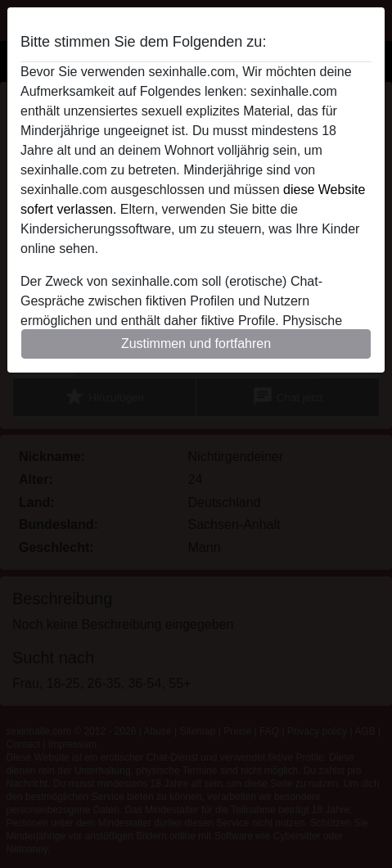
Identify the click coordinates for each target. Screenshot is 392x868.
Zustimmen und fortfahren (196, 344)
